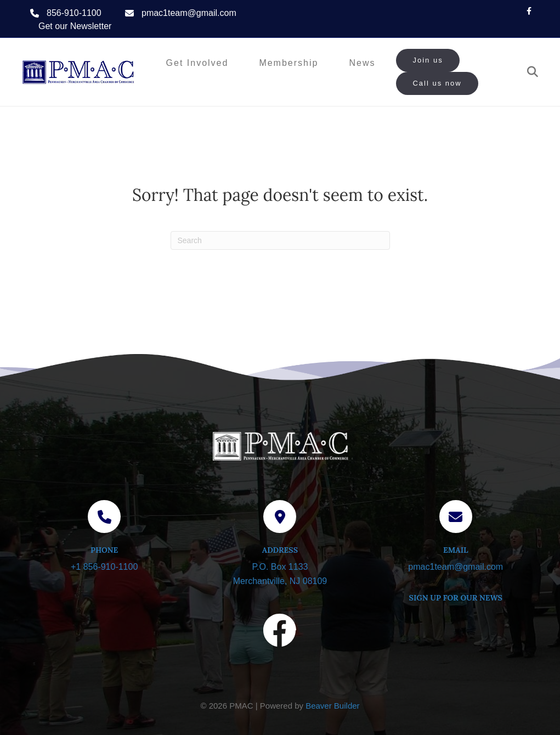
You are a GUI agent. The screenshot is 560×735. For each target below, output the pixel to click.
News (362, 63)
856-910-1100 (74, 13)
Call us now (437, 83)
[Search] (528, 72)
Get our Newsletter (75, 26)
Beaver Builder (332, 706)
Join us (428, 60)
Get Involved (197, 63)
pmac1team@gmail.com (189, 13)
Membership (289, 63)
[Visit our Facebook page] (280, 632)
